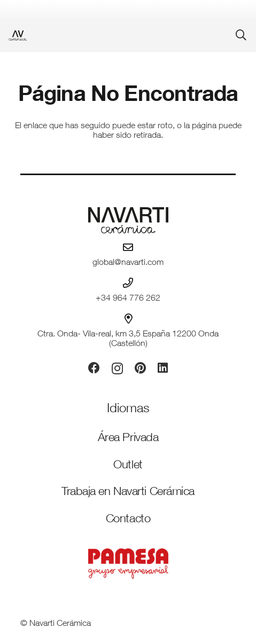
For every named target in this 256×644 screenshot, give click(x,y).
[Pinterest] (140, 368)
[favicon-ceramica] (18, 36)
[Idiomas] (128, 410)
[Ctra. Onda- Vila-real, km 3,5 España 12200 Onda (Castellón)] (128, 319)
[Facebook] (94, 368)
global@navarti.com (128, 263)
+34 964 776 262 (128, 299)
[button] (241, 35)
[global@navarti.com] (128, 247)
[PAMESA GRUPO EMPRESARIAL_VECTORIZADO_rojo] (128, 564)
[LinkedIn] (163, 368)
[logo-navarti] (128, 220)
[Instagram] (117, 368)
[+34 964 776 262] (128, 283)
